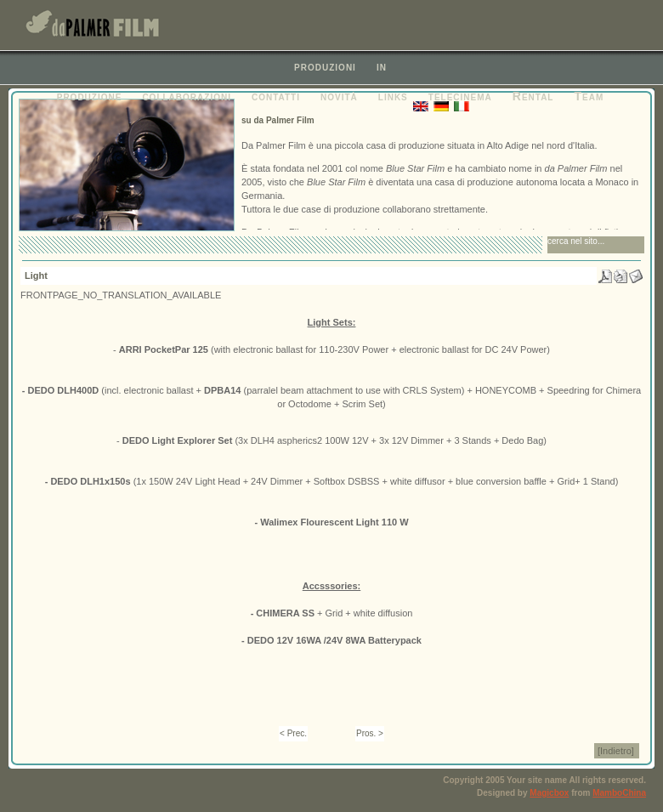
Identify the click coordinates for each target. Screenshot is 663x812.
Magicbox (549, 793)
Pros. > (370, 733)
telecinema (460, 96)
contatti (276, 96)
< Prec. (293, 733)
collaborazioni (187, 96)
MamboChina (619, 793)
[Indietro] (616, 751)
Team (589, 96)
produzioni (325, 66)
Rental (533, 96)
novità (339, 96)
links (393, 96)
